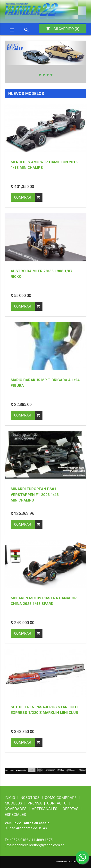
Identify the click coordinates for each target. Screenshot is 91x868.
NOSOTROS (33, 798)
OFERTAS (72, 809)
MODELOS (16, 803)
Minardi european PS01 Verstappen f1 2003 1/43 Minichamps (35, 494)
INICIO (12, 798)
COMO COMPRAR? (62, 798)
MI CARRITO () (63, 29)
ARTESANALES (47, 809)
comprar (28, 197)
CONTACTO (58, 803)
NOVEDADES (18, 809)
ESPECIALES (15, 814)
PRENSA (37, 803)
